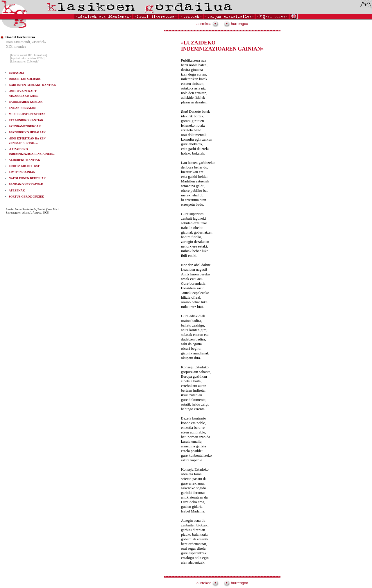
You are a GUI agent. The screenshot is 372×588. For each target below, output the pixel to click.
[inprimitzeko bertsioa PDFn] (27, 58)
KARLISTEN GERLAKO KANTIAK (32, 85)
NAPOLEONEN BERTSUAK (27, 178)
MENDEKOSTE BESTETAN (27, 114)
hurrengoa (236, 24)
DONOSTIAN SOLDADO (25, 79)
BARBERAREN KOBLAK (26, 102)
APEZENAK (17, 190)
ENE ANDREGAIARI (23, 108)
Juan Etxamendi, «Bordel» (26, 42)
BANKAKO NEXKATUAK (26, 184)
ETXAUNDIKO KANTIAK (26, 120)
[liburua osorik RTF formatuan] (28, 55)
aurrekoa (208, 24)
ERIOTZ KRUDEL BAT (24, 166)
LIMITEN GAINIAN (22, 172)
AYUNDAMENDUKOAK (25, 126)
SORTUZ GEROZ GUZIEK (26, 197)
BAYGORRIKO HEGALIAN (27, 132)
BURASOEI (16, 73)
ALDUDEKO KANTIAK (24, 160)
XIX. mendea (16, 46)
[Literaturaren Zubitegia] (25, 61)
